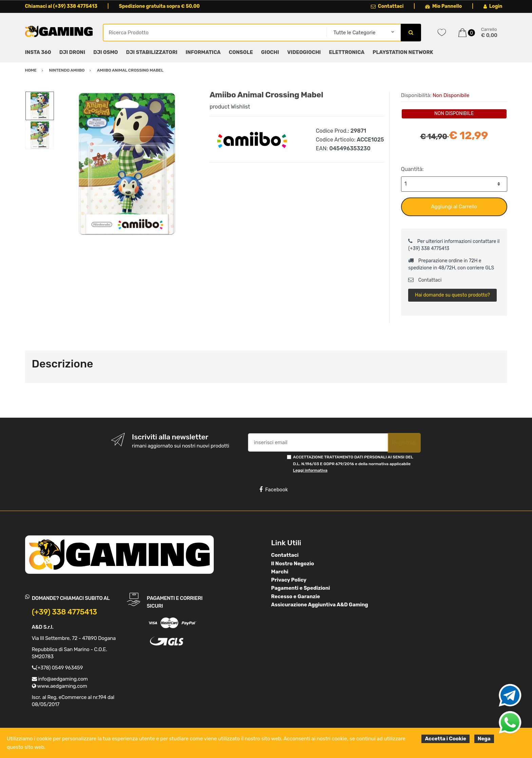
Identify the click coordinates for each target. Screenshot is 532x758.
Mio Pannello (444, 6)
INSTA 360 (38, 52)
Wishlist (240, 107)
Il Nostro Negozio (293, 564)
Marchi (280, 572)
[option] (127, 164)
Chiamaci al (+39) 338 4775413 (61, 6)
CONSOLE (241, 52)
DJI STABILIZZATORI (152, 52)
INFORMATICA (203, 52)
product (220, 107)
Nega (484, 739)
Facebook (273, 490)
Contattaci (387, 6)
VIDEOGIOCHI (304, 52)
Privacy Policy (289, 580)
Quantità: (412, 169)
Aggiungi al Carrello (454, 207)
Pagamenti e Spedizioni (301, 588)
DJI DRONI (72, 52)
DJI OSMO (106, 52)
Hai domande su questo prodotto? (452, 295)
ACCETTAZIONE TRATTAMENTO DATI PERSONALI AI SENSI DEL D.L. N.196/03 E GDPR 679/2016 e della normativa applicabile (353, 464)
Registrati (404, 443)
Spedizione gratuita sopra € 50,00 (159, 6)
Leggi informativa (310, 470)
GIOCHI (270, 52)
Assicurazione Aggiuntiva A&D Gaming (320, 605)
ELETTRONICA (347, 52)
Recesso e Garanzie (296, 596)
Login (493, 6)
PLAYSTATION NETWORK (403, 52)
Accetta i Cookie (445, 739)
